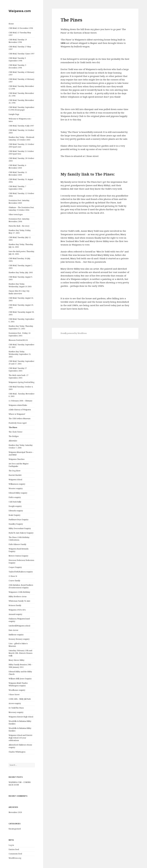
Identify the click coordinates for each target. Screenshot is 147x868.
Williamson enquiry (17, 484)
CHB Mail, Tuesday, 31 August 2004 (21, 181)
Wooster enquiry (16, 488)
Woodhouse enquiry (17, 690)
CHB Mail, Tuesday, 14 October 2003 (21, 131)
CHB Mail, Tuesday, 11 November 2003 (18, 174)
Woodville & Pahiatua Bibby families (20, 722)
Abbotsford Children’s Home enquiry (20, 746)
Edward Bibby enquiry (18, 493)
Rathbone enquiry (16, 635)
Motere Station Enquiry (18, 556)
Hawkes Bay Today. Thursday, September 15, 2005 (21, 327)
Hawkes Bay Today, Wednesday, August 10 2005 (20, 285)
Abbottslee (13, 441)
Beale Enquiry (14, 515)
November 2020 (15, 812)
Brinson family (15, 605)
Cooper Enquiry (15, 567)
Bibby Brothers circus (18, 597)
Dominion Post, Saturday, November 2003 (19, 202)
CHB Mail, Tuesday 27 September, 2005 (18, 370)
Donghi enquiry (15, 506)
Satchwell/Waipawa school (19, 626)
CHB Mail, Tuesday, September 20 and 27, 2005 (21, 362)
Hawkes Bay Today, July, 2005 (21, 272)
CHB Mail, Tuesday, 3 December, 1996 (17, 66)
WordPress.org (15, 858)
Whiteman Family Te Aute (19, 601)
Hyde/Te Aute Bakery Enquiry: (21, 533)
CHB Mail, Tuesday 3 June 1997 (22, 54)
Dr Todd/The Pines (16, 708)
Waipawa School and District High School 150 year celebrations (20, 738)
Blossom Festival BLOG (18, 340)
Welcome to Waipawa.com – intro (20, 120)
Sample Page (14, 114)
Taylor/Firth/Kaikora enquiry (21, 572)
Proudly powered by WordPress (74, 333)
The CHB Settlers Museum (20, 419)
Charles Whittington (17, 752)
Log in (11, 845)
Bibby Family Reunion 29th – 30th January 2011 (20, 666)
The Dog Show (14, 471)
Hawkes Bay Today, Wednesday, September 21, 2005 (20, 354)
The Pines (13, 427)
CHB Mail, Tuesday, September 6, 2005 (21, 320)
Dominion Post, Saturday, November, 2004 (19, 220)
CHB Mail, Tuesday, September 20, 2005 (21, 346)
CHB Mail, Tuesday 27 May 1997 (20, 48)
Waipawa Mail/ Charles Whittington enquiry (18, 684)
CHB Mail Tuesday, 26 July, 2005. (20, 260)
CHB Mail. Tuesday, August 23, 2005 (21, 306)
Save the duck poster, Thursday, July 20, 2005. (22, 253)
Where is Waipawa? (17, 414)
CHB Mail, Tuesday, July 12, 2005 (20, 239)
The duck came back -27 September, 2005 (19, 377)
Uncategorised (15, 829)
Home (11, 24)
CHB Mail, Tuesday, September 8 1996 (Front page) (21, 109)
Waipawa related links (18, 405)
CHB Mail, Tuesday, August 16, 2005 (21, 299)
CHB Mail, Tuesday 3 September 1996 (17, 59)
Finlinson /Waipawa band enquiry (19, 620)
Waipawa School (15, 480)
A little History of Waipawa (20, 410)
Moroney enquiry (16, 712)
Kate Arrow (13, 630)
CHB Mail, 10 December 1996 (21, 28)
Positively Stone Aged (18, 423)
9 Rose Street (14, 695)
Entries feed (14, 849)
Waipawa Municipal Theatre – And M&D (21, 453)
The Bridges (14, 436)
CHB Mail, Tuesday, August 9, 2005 (21, 278)
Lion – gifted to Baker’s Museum (18, 645)
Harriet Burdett (15, 475)
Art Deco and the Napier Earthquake (19, 465)
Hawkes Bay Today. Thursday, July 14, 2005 (21, 246)
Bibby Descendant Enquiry (20, 528)
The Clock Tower (16, 432)
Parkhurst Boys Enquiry (19, 520)
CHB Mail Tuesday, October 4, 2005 (21, 388)
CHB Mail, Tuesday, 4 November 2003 (17, 167)
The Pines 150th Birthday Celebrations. (19, 539)
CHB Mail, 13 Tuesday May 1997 (20, 34)
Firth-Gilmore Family (17, 544)
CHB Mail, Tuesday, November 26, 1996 (21, 95)
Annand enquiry (15, 614)
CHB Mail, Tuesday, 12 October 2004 (21, 195)
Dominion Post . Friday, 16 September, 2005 (20, 334)
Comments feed (15, 854)
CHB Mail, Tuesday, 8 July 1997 (21, 126)
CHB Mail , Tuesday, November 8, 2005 (22, 395)
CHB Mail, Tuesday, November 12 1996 (21, 87)
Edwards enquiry (16, 511)
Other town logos (16, 214)
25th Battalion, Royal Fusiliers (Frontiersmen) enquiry (21, 586)
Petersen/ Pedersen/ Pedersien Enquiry (21, 562)
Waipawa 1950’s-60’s (17, 610)
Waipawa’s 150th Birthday (19, 592)
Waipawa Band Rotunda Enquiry (19, 550)
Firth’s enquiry (15, 497)
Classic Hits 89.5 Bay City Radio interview (19, 292)
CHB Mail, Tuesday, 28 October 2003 (21, 160)
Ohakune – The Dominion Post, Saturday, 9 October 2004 (21, 209)
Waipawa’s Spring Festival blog (21, 382)
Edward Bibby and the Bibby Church (20, 673)
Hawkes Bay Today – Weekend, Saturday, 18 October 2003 (22, 139)
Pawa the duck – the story (19, 226)
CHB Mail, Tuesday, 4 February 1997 (21, 73)
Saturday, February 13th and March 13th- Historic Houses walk (21, 653)
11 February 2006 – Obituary (20, 401)
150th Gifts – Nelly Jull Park (20, 699)
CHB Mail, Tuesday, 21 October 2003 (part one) (21, 146)
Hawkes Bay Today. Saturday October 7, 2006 (21, 446)
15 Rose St (13, 576)
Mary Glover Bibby (17, 660)
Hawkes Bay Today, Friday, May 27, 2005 (20, 232)
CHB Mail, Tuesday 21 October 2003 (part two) (21, 153)
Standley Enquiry (16, 524)
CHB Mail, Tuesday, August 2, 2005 (21, 267)
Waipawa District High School (21, 717)
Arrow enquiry (15, 703)
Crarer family (14, 581)
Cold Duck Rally (15, 502)
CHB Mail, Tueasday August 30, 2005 (21, 313)
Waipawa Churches (17, 459)
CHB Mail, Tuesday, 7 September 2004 (17, 188)
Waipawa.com (20, 11)
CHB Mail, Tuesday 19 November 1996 (18, 41)
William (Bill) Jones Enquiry (20, 679)
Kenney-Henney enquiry (19, 639)
